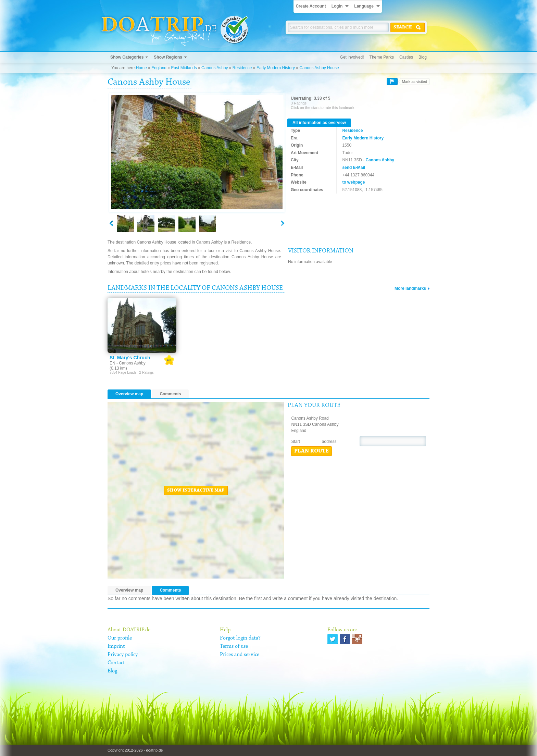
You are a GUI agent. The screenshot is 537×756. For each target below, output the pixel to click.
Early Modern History (276, 68)
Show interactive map (196, 491)
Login (337, 6)
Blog (423, 57)
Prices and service (240, 655)
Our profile (120, 638)
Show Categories (127, 57)
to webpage (353, 182)
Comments (170, 394)
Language (364, 6)
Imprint (116, 646)
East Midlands (184, 68)
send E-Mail (354, 168)
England (159, 68)
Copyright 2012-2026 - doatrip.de (135, 750)
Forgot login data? (240, 638)
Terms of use (234, 646)
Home (141, 68)
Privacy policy (123, 655)
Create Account (311, 6)
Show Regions (168, 57)
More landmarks (410, 288)
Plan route (311, 451)
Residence (242, 68)
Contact (116, 663)
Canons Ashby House (319, 68)
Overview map (129, 394)
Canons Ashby (215, 68)
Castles (406, 57)
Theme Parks (382, 57)
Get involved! (352, 57)
